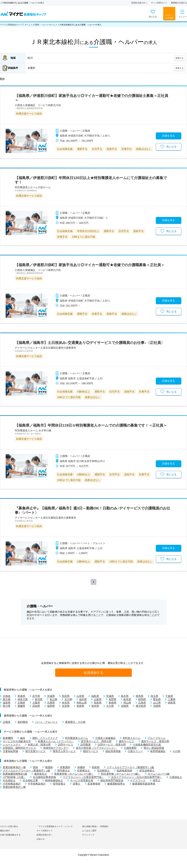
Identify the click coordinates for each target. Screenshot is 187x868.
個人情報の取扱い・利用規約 (95, 826)
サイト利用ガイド (159, 3)
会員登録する (93, 673)
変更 (180, 58)
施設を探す (5, 831)
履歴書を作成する (179, 3)
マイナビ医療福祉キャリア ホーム (15, 25)
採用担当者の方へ (139, 3)
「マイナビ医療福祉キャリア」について (55, 826)
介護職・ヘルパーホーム (44, 25)
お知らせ (41, 839)
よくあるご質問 (89, 831)
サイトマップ (88, 835)
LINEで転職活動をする (10, 835)
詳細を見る (169, 136)
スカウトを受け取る (9, 826)
